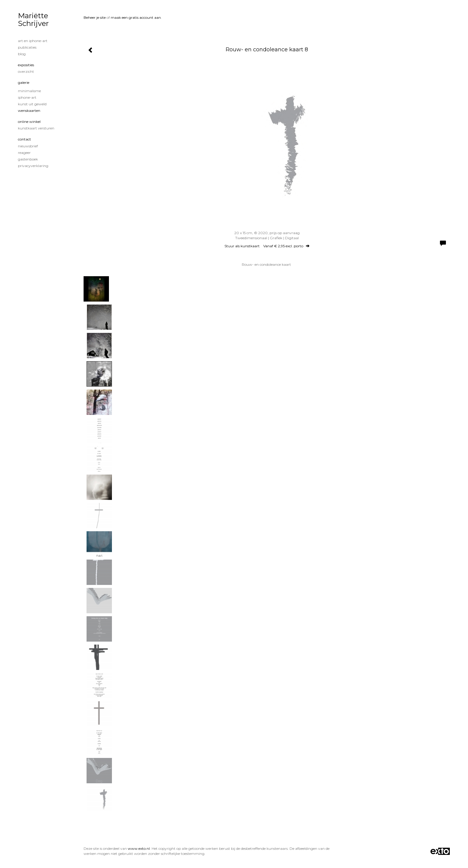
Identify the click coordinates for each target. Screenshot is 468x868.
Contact (24, 139)
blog (22, 54)
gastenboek (28, 159)
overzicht (26, 71)
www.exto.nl (139, 848)
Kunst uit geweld (32, 104)
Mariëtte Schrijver (33, 20)
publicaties (27, 47)
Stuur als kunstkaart (267, 246)
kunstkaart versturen (36, 128)
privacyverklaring (33, 166)
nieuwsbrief (28, 146)
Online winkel (29, 122)
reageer (24, 153)
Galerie (24, 82)
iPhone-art (27, 97)
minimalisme (29, 91)
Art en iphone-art (33, 41)
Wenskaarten (29, 111)
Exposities (26, 65)
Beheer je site (95, 17)
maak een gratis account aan (136, 17)
